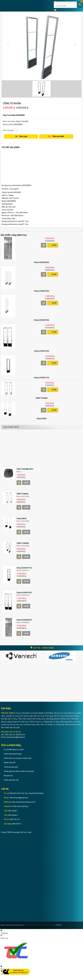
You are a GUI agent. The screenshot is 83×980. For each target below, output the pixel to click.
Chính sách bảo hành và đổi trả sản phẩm (19, 771)
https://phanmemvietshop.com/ (24, 802)
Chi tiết (53, 245)
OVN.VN (58, 925)
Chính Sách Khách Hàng (13, 754)
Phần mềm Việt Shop (21, 806)
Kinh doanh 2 (13, 815)
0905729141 (17, 824)
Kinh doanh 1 (13, 811)
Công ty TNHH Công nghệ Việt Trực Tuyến (16, 832)
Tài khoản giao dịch (11, 767)
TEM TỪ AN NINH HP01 (25, 469)
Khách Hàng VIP (10, 763)
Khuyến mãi (8, 776)
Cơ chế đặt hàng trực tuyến (14, 750)
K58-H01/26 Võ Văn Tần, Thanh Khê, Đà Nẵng (27, 793)
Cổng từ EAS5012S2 (41, 351)
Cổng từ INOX (42, 419)
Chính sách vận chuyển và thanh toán (18, 758)
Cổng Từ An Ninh (22, 121)
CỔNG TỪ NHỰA (42, 398)
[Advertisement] (41, 167)
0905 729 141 (15, 819)
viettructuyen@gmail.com (19, 798)
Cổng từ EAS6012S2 (41, 291)
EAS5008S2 (18, 124)
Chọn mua (21, 136)
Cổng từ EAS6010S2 (41, 320)
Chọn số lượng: (8, 130)
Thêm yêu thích (56, 136)
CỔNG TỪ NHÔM (23, 543)
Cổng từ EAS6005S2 (41, 262)
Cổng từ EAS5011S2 (41, 378)
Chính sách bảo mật (11, 780)
